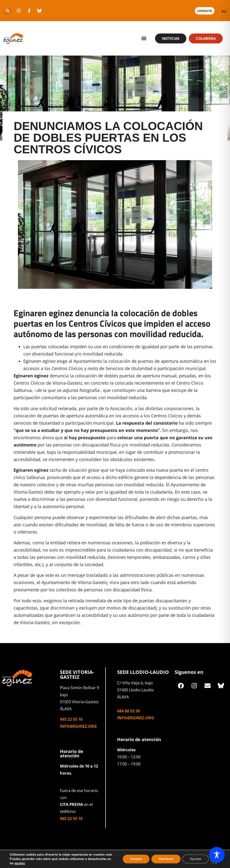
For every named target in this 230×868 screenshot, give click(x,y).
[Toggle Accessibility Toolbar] (217, 855)
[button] (7, 11)
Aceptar (136, 859)
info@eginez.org (78, 726)
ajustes (20, 863)
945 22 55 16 (71, 719)
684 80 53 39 (128, 711)
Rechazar (166, 859)
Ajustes (196, 859)
